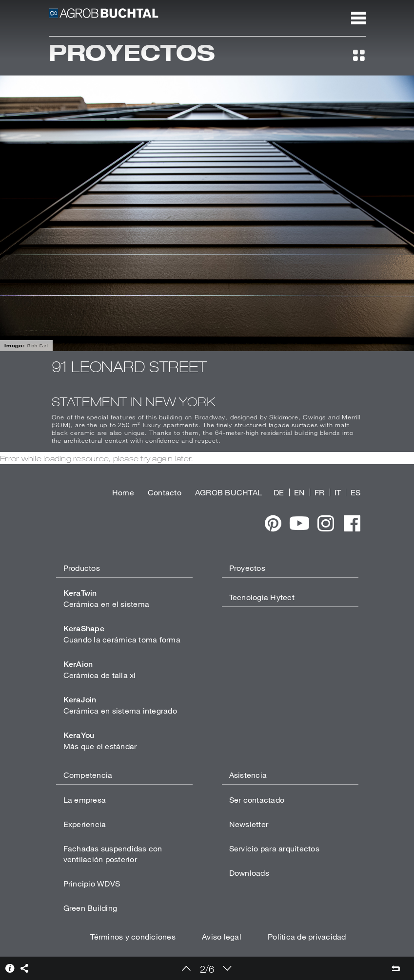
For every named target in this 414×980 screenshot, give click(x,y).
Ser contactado (257, 800)
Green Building (90, 908)
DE (279, 492)
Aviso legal (222, 936)
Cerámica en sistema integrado (120, 705)
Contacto (165, 492)
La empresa (85, 800)
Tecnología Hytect (262, 597)
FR (320, 492)
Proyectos (247, 568)
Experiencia (85, 824)
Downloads (249, 873)
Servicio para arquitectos (274, 848)
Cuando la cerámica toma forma (122, 634)
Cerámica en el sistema (107, 598)
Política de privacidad (307, 936)
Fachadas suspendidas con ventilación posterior (113, 854)
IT (338, 492)
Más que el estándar (100, 741)
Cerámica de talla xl (100, 669)
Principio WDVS (92, 883)
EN (300, 492)
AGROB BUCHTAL (228, 492)
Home (123, 492)
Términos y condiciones (133, 936)
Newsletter (249, 824)
